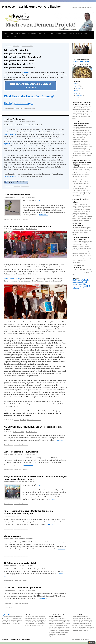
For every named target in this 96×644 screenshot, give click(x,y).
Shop (86, 33)
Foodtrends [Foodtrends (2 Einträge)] (83, 282)
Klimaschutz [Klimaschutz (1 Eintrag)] (80, 284)
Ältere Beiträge (9, 608)
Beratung (72, 33)
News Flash (17, 108)
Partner (40, 33)
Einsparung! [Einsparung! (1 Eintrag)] (75, 282)
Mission (11, 33)
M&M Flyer (76, 61)
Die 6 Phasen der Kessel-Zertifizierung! (29, 96)
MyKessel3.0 (6, 615)
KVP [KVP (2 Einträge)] (85, 284)
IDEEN (76, 83)
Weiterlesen (43, 215)
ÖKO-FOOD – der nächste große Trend (23, 588)
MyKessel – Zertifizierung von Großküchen (32, 7)
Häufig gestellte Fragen (19, 103)
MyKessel (26, 72)
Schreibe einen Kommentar (28, 108)
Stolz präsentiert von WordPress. (82, 639)
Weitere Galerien (8, 220)
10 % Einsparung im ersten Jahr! (20, 563)
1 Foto (38, 485)
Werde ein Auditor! (13, 536)
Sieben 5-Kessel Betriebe (12, 279)
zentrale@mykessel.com (12, 176)
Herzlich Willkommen (14, 119)
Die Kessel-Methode (21, 33)
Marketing (77, 85)
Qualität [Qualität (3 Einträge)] (86, 286)
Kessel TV (79, 33)
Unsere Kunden (49, 33)
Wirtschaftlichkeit (78, 99)
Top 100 (65, 33)
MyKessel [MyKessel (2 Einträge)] (77, 286)
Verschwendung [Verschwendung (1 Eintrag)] (76, 289)
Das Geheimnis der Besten (17, 195)
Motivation (78, 89)
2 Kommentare (25, 186)
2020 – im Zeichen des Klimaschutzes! (23, 452)
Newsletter (7, 37)
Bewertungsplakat (84, 61)
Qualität (76, 94)
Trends (76, 97)
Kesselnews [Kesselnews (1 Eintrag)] (75, 284)
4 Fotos (39, 201)
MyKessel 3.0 (32, 33)
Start (5, 33)
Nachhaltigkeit (79, 96)
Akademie (58, 33)
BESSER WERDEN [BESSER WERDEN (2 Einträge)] (81, 280)
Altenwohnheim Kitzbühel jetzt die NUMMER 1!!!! (28, 226)
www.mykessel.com (10, 134)
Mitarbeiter (77, 87)
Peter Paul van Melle (27, 46)
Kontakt (14, 37)
